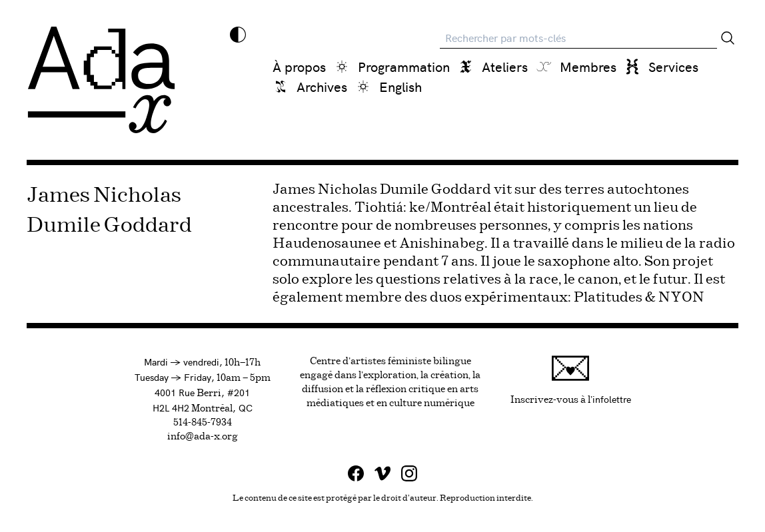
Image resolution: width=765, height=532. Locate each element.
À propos (299, 66)
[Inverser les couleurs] (238, 35)
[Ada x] (101, 80)
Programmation (404, 66)
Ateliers (505, 66)
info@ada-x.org (203, 437)
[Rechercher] (728, 38)
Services (673, 66)
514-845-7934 (203, 423)
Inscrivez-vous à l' (571, 380)
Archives (322, 86)
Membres (588, 66)
